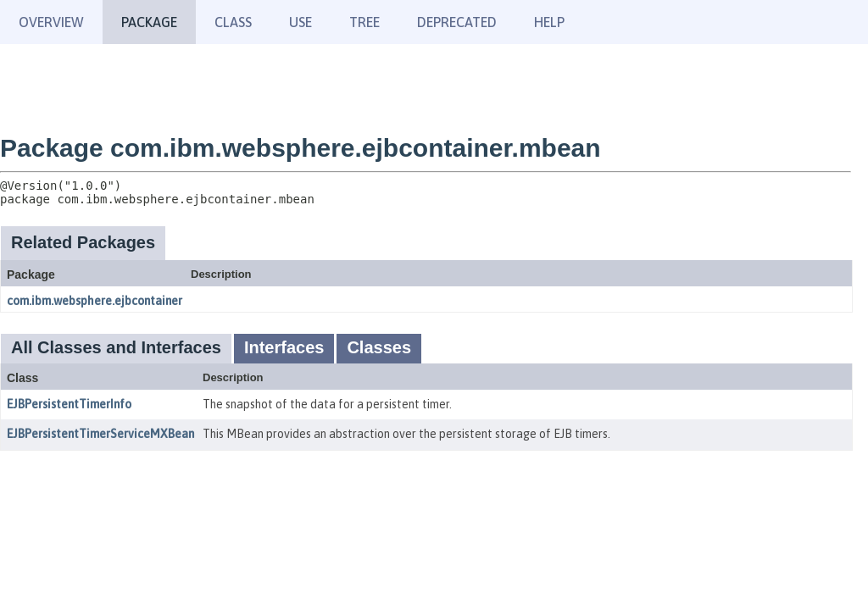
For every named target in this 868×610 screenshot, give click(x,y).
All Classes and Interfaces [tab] (116, 347)
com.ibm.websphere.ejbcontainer (95, 301)
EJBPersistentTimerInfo (69, 404)
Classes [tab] (379, 347)
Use (300, 22)
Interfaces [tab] (284, 347)
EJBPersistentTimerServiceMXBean (100, 434)
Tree (364, 22)
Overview (51, 22)
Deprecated (457, 22)
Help (549, 22)
